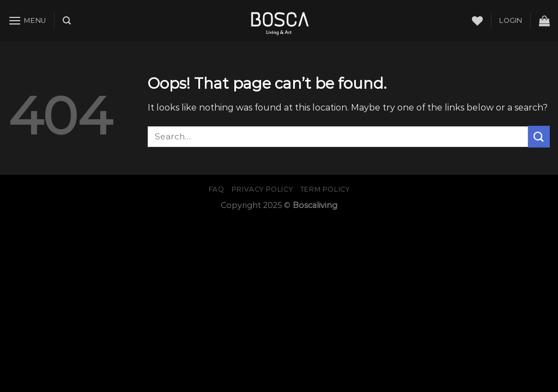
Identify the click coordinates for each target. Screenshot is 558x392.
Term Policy (325, 189)
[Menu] (27, 20)
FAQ (217, 189)
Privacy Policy (262, 189)
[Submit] (539, 136)
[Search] (67, 21)
